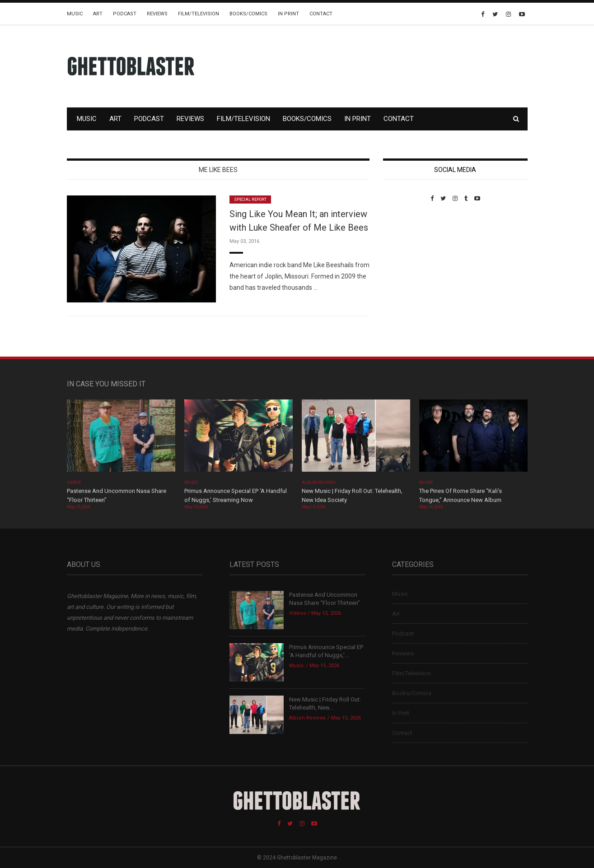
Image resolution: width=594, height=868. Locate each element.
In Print (288, 14)
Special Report (250, 200)
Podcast (125, 14)
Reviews (157, 14)
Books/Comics (248, 14)
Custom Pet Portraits (409, 264)
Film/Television (199, 14)
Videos (74, 483)
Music (75, 14)
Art (98, 14)
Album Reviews (319, 483)
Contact (321, 14)
